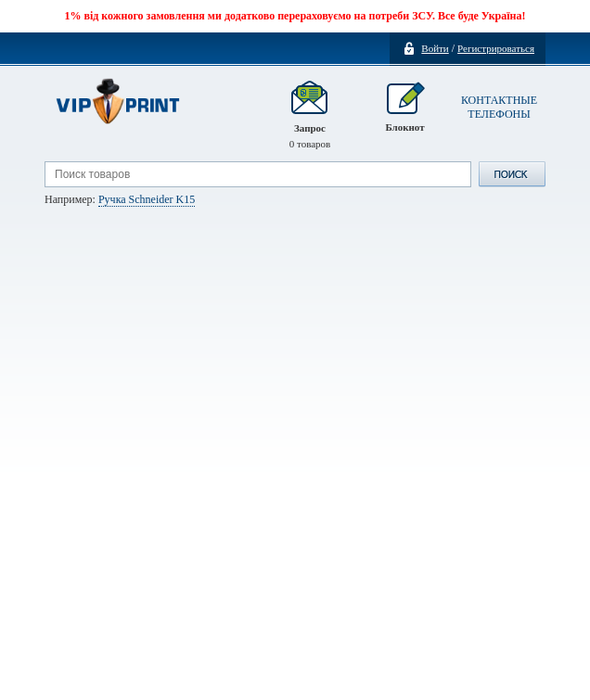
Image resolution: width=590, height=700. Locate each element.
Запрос (310, 116)
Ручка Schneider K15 (147, 199)
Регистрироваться (496, 48)
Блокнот (404, 116)
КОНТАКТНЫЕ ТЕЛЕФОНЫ (499, 107)
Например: (120, 200)
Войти (435, 48)
